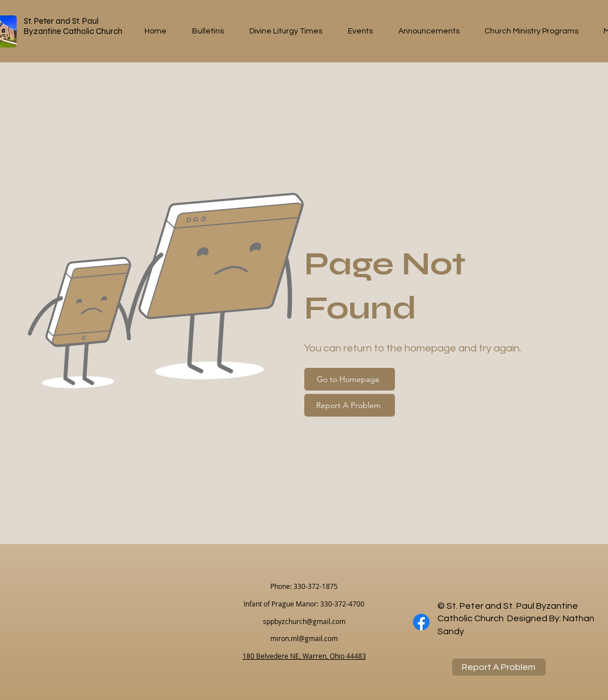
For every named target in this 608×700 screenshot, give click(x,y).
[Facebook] (421, 622)
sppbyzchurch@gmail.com (304, 621)
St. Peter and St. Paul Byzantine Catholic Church (73, 26)
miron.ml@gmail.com (304, 638)
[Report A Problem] (350, 405)
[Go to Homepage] (350, 379)
